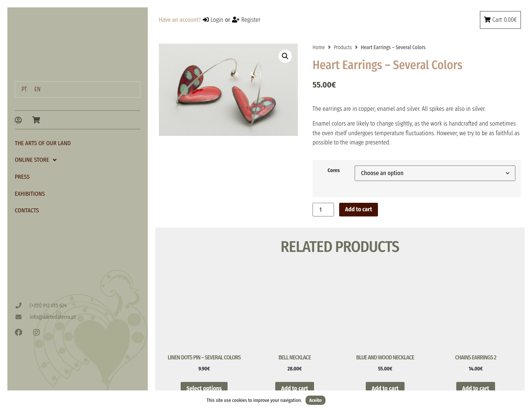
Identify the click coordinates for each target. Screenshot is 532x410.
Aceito (316, 400)
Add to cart (359, 209)
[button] (285, 56)
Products (343, 47)
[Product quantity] (323, 210)
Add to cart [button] (295, 388)
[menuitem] (24, 89)
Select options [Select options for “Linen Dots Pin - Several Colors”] (204, 388)
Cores (333, 171)
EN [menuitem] (37, 89)
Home (319, 47)
